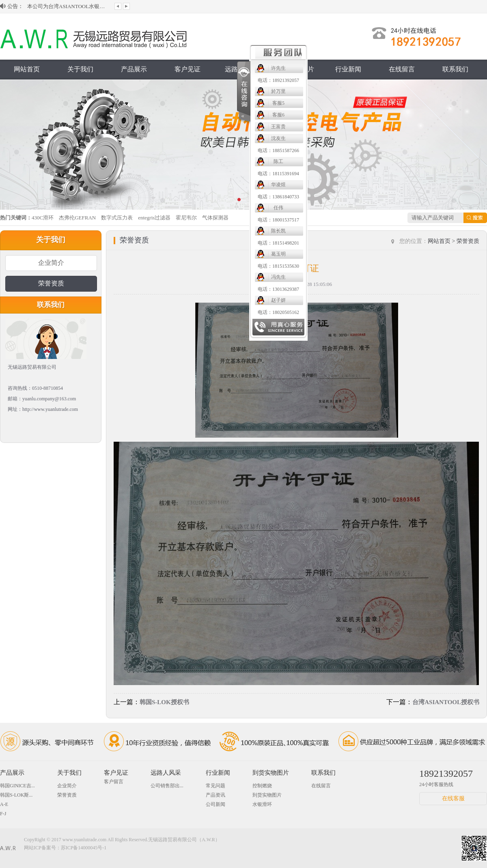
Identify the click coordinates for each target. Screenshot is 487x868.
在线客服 (453, 798)
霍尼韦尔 (186, 218)
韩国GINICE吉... (17, 786)
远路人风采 (166, 773)
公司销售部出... (167, 786)
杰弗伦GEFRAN (77, 218)
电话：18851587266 (278, 150)
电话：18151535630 (278, 266)
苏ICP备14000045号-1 (84, 848)
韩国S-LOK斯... (16, 795)
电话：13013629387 (278, 289)
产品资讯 (215, 795)
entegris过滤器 (154, 218)
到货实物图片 (271, 773)
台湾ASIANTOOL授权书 (446, 702)
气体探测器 (215, 218)
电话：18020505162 (278, 312)
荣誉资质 (51, 283)
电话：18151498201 (278, 243)
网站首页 (27, 69)
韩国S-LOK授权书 (164, 702)
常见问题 (215, 786)
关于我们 (80, 69)
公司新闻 (215, 804)
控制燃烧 (262, 786)
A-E (4, 804)
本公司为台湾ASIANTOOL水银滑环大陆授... (68, 6)
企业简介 (51, 263)
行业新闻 (348, 69)
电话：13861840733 (278, 197)
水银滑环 (262, 804)
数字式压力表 (117, 218)
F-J (3, 814)
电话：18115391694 (278, 174)
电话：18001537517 (278, 220)
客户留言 (114, 782)
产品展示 (134, 69)
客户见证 (187, 69)
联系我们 (455, 69)
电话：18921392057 (278, 80)
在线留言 (402, 69)
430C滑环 (43, 218)
